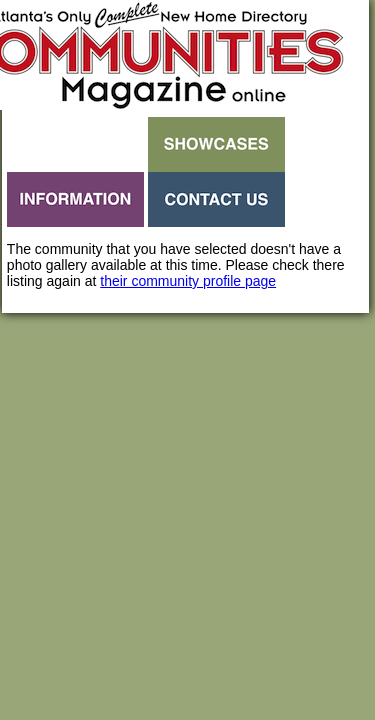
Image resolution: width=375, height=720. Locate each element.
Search (75, 144)
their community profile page (188, 281)
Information (75, 199)
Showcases (216, 144)
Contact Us (216, 199)
